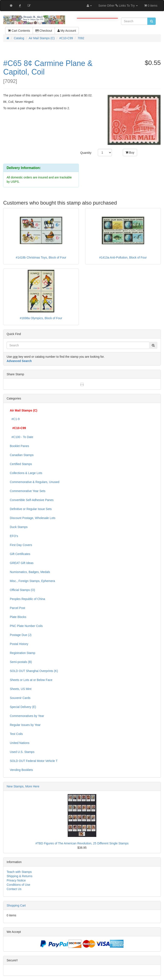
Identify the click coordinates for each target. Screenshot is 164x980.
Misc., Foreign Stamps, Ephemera (32, 581)
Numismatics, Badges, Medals (30, 572)
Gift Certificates (20, 554)
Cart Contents (19, 31)
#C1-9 (15, 419)
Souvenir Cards (20, 698)
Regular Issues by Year (25, 725)
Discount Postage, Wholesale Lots (33, 518)
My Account (67, 31)
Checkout (44, 31)
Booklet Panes (19, 446)
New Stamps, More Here (23, 786)
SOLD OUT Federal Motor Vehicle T (34, 761)
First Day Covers (21, 545)
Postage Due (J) (21, 635)
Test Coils (16, 734)
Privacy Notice (16, 880)
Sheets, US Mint (21, 689)
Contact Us (14, 889)
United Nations (20, 743)
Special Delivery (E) (23, 707)
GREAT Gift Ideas (22, 563)
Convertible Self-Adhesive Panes (32, 500)
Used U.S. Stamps (22, 752)
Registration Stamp (23, 653)
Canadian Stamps (22, 455)
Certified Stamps (21, 464)
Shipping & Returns (20, 876)
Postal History (19, 644)
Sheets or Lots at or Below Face (31, 680)
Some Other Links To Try (118, 6)
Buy (130, 153)
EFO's (14, 536)
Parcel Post (18, 608)
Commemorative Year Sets (28, 491)
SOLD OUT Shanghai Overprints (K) (34, 671)
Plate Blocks (18, 617)
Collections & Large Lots (26, 473)
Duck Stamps (19, 527)
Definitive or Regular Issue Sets (31, 509)
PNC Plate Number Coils (26, 626)
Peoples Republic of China (27, 599)
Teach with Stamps (19, 872)
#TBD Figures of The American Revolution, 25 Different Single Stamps (82, 843)
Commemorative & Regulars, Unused (35, 482)
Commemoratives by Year (27, 716)
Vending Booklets (21, 770)
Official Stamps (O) (22, 590)
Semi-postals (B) (21, 662)
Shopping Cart (16, 905)
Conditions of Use (18, 885)
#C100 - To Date (21, 437)
